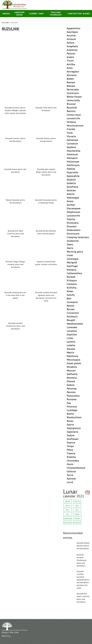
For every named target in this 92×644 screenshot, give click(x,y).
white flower (74, 97)
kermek (71, 277)
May (68, 510)
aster (70, 68)
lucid (70, 482)
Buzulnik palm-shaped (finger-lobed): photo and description (46, 172)
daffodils (72, 374)
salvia (70, 425)
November (68, 523)
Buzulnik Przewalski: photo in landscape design (46, 201)
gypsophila (73, 176)
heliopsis (72, 158)
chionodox (73, 461)
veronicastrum (75, 126)
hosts (70, 464)
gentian (71, 190)
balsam (71, 86)
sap (69, 403)
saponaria (72, 432)
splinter (71, 479)
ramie (70, 414)
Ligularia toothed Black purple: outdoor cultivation (46, 263)
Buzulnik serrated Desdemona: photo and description (15, 326)
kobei (70, 291)
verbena (71, 122)
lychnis (71, 342)
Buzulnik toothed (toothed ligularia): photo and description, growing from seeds (46, 297)
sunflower (73, 439)
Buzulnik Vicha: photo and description (46, 109)
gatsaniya (72, 140)
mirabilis (72, 367)
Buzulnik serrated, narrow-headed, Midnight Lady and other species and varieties (15, 110)
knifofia (72, 288)
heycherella (73, 151)
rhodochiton (74, 417)
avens (70, 201)
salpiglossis (74, 428)
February (77, 501)
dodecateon (74, 230)
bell (69, 299)
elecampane (74, 208)
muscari (71, 371)
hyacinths (72, 172)
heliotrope (73, 162)
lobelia (71, 345)
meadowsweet (75, 324)
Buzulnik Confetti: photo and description (15, 140)
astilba (71, 64)
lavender (72, 327)
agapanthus (74, 28)
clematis (72, 284)
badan (70, 79)
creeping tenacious (78, 237)
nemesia (72, 378)
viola (70, 133)
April (77, 505)
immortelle (73, 100)
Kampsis (72, 270)
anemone (72, 50)
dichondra (73, 223)
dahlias (71, 169)
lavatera (72, 331)
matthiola (72, 356)
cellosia (71, 471)
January (68, 501)
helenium (72, 154)
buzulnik (72, 108)
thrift (70, 61)
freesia (71, 453)
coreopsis (72, 302)
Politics (6, 636)
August (77, 514)
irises (70, 255)
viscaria (71, 136)
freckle (71, 129)
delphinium (73, 212)
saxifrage (72, 266)
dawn (70, 244)
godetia (71, 183)
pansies (71, 54)
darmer (71, 205)
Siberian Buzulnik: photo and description (15, 201)
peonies (71, 392)
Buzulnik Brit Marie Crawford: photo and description (15, 234)
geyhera (71, 147)
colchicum (73, 93)
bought (71, 320)
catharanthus (74, 273)
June (77, 510)
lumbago (72, 410)
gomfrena (72, 187)
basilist (71, 111)
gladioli (71, 180)
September (68, 518)
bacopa (71, 82)
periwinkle (73, 90)
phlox (70, 450)
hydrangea (73, 198)
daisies (71, 349)
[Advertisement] (31, 49)
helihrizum (73, 165)
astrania (72, 75)
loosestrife (73, 118)
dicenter (72, 226)
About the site (10, 632)
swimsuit (72, 317)
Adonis (71, 194)
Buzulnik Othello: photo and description (46, 140)
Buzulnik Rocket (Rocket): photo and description (46, 232)
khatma (71, 457)
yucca (70, 475)
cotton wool (74, 115)
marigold (72, 262)
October (77, 518)
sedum (71, 385)
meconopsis (73, 360)
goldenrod (73, 241)
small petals (74, 363)
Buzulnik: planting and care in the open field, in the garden (15, 295)
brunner (71, 104)
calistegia (73, 259)
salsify (71, 295)
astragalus (73, 72)
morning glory (75, 252)
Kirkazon (72, 281)
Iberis (70, 248)
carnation (72, 144)
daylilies (72, 335)
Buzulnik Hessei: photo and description (15, 171)
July (68, 514)
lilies (70, 338)
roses (70, 421)
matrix (70, 353)
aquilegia (72, 32)
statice (71, 443)
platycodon (73, 396)
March (68, 505)
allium (71, 43)
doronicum (73, 234)
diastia (71, 219)
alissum (71, 39)
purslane (72, 399)
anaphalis (72, 46)
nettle (70, 306)
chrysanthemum (76, 468)
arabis (70, 57)
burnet (71, 309)
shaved (71, 381)
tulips (70, 446)
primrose (72, 407)
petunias (72, 389)
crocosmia (73, 313)
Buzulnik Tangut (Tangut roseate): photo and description (15, 264)
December (77, 523)
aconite (71, 36)
